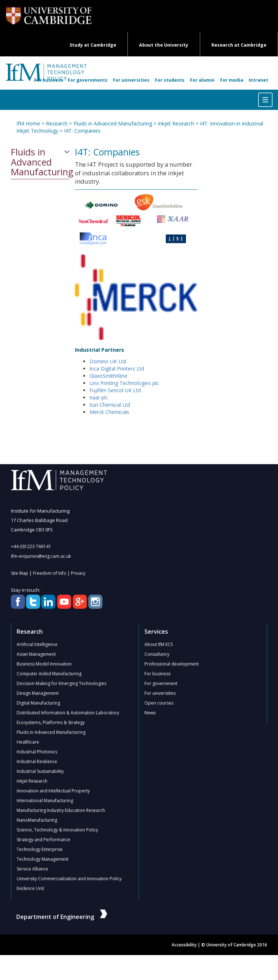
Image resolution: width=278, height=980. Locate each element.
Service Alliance (32, 869)
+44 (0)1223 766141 (31, 546)
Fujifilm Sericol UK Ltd (115, 390)
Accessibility (184, 945)
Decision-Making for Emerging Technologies (62, 683)
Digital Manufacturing (38, 703)
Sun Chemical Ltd (110, 405)
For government (161, 683)
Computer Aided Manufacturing (49, 674)
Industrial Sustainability (40, 771)
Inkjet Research (176, 123)
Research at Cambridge (239, 45)
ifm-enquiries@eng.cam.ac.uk (41, 556)
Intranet (258, 80)
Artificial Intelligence (37, 644)
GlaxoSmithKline (108, 376)
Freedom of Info (50, 573)
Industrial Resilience (37, 761)
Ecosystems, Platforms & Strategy (51, 722)
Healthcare (28, 742)
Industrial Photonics (37, 752)
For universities (131, 80)
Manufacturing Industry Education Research (61, 810)
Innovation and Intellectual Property (53, 791)
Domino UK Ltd (108, 361)
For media (232, 80)
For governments (88, 80)
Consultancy (157, 654)
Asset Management (36, 654)
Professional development (172, 664)
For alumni (202, 80)
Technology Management (43, 859)
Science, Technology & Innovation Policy (57, 830)
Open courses (159, 703)
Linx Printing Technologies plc (124, 383)
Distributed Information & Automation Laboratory (68, 713)
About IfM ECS (159, 644)
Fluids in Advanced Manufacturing (113, 123)
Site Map (20, 573)
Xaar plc (99, 397)
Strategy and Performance (43, 840)
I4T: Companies (82, 131)
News (150, 713)
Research (57, 123)
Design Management (38, 693)
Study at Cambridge (93, 45)
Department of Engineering (62, 917)
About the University (164, 45)
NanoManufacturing (37, 820)
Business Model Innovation (44, 664)
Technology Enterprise (40, 849)
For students (170, 80)
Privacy (78, 573)
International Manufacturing (45, 801)
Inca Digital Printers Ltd (117, 369)
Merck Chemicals (109, 412)
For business (49, 80)
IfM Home (28, 123)
